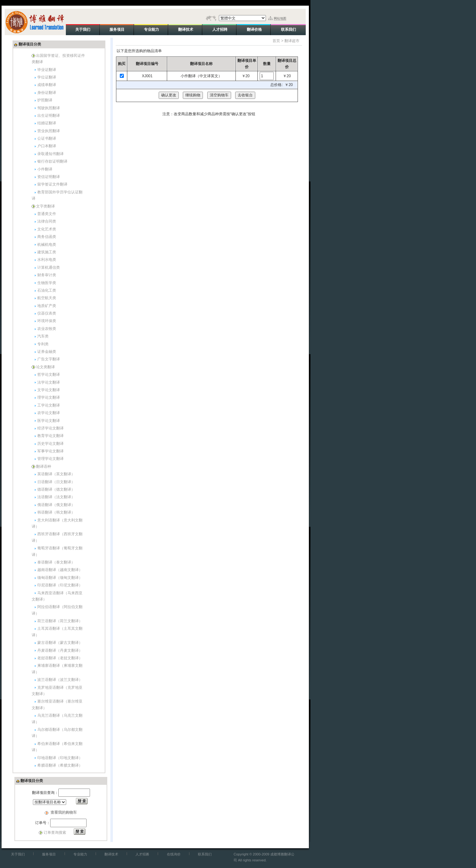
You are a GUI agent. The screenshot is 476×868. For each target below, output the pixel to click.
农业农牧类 (47, 329)
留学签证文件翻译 (52, 184)
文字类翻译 (45, 206)
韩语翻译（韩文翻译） (56, 512)
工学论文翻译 (49, 405)
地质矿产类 (47, 306)
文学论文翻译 (49, 390)
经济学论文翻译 (50, 428)
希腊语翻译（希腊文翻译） (60, 765)
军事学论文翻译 (50, 451)
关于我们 (18, 854)
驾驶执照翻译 (49, 108)
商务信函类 (47, 237)
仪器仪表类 (47, 313)
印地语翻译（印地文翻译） (60, 758)
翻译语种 (44, 466)
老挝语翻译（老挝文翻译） (60, 658)
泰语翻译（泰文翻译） (56, 562)
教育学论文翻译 (50, 436)
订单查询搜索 (55, 833)
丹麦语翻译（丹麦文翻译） (60, 650)
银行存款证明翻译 (52, 161)
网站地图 (280, 18)
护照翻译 (45, 100)
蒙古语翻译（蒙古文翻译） (60, 643)
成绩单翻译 (47, 85)
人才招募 (142, 854)
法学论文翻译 (49, 382)
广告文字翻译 (49, 359)
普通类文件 (47, 214)
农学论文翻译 (49, 413)
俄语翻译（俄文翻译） (56, 505)
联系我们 (205, 854)
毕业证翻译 (47, 70)
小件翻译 (45, 169)
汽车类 (43, 336)
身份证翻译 (47, 93)
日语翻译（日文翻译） (56, 482)
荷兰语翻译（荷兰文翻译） (60, 621)
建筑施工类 (47, 252)
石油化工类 (47, 290)
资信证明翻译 (49, 177)
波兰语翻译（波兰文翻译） (60, 680)
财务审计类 (47, 275)
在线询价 (174, 854)
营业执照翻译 (49, 131)
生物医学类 (47, 283)
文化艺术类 (47, 229)
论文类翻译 (45, 367)
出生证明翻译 (49, 116)
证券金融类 (47, 352)
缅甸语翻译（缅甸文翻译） (60, 578)
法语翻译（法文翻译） (56, 497)
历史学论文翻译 (50, 444)
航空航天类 (47, 298)
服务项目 (49, 854)
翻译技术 (111, 854)
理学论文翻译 (49, 397)
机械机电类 (47, 245)
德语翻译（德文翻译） (56, 489)
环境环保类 (47, 321)
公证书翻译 (47, 138)
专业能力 (80, 854)
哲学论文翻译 (49, 375)
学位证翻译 (47, 77)
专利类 (43, 344)
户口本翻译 (47, 146)
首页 (276, 41)
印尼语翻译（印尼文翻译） (60, 585)
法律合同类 (47, 221)
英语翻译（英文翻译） (56, 474)
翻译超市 (292, 41)
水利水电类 (47, 260)
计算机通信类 (49, 267)
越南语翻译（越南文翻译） (60, 570)
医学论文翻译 (49, 421)
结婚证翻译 (47, 123)
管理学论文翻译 (50, 459)
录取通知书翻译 (50, 154)
